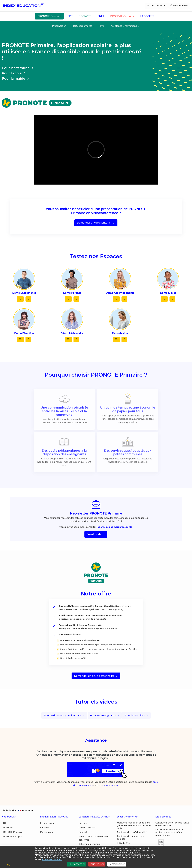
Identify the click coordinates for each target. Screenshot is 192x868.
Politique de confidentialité (132, 832)
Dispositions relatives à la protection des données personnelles (169, 832)
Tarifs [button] (101, 26)
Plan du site (123, 843)
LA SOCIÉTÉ (147, 16)
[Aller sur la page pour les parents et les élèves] (72, 68)
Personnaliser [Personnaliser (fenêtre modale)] (117, 864)
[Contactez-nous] (156, 6)
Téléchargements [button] (82, 26)
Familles (45, 828)
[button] (160, 843)
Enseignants (47, 823)
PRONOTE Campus (122, 16)
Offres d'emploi (87, 828)
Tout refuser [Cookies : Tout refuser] (97, 864)
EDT (70, 16)
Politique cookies (52, 860)
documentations (109, 785)
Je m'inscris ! (96, 534)
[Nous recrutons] (179, 6)
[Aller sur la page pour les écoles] (72, 73)
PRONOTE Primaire (49, 16)
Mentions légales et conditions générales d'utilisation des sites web (134, 826)
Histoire (83, 823)
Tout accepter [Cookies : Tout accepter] (77, 864)
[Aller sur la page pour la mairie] (72, 78)
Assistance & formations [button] (124, 26)
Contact (83, 832)
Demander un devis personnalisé (96, 676)
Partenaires (46, 832)
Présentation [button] (59, 26)
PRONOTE (85, 16)
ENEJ (101, 16)
